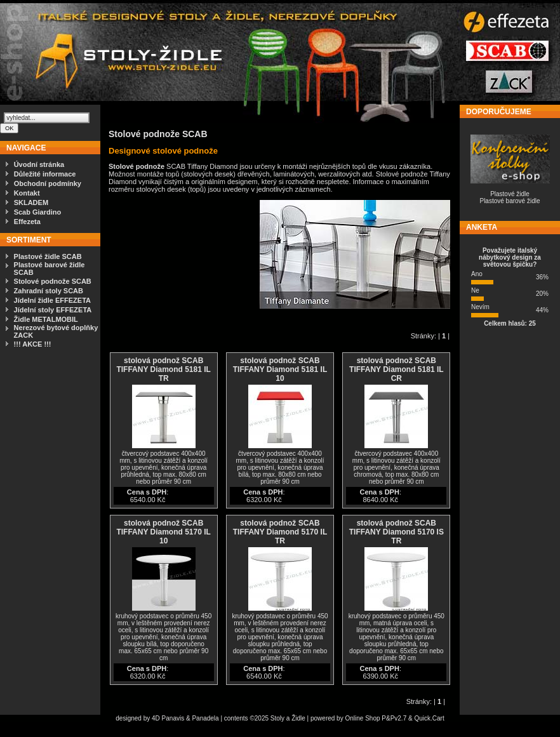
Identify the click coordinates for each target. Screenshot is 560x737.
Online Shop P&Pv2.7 (376, 718)
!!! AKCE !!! (33, 344)
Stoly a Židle (288, 718)
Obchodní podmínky (48, 183)
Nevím (480, 307)
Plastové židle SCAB (48, 256)
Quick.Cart (429, 718)
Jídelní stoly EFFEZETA (53, 310)
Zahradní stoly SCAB (49, 291)
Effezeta (27, 222)
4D (157, 718)
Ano (477, 274)
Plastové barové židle (510, 201)
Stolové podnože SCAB (53, 281)
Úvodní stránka (39, 164)
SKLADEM (31, 203)
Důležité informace (45, 174)
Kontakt (27, 193)
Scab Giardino (38, 212)
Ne (475, 290)
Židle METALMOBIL (46, 319)
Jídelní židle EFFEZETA (52, 300)
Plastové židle (510, 194)
